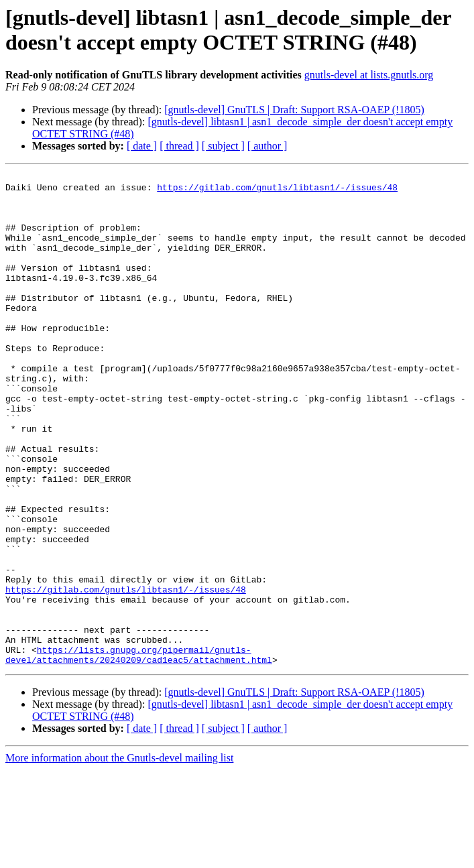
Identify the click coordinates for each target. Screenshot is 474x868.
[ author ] (268, 146)
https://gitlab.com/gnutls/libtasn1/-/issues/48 (277, 191)
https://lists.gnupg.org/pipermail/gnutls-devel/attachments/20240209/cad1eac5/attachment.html (139, 752)
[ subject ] (223, 146)
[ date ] (142, 146)
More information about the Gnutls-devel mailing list (119, 856)
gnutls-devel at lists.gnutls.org (369, 75)
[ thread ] (179, 146)
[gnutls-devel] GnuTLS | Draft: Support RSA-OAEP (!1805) (294, 110)
